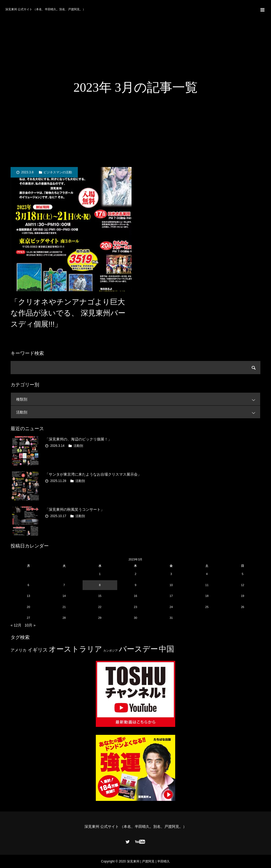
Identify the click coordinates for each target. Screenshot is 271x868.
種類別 (138, 399)
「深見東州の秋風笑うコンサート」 (75, 509)
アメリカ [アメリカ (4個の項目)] (19, 650)
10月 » (30, 625)
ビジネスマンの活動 (58, 172)
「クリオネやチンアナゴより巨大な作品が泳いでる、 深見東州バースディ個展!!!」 (68, 313)
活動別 (138, 412)
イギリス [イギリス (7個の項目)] (38, 650)
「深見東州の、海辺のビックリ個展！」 (78, 439)
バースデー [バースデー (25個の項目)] (138, 649)
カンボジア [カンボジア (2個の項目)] (110, 651)
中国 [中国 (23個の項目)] (166, 649)
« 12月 (16, 625)
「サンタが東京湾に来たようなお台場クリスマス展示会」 (93, 474)
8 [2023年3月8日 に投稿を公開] (100, 585)
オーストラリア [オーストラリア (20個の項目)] (75, 649)
